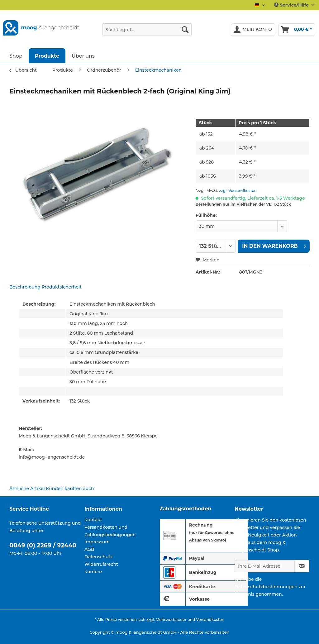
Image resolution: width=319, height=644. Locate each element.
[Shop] (16, 56)
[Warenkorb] (297, 30)
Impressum (97, 542)
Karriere (93, 572)
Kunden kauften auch (70, 489)
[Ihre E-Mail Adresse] (265, 566)
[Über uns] (83, 56)
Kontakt (93, 520)
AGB (89, 549)
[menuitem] (147, 32)
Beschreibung (25, 287)
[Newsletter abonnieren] (302, 566)
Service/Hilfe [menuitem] (292, 5)
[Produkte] (47, 56)
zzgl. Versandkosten (238, 191)
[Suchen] (185, 30)
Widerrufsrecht (101, 564)
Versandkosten (210, 620)
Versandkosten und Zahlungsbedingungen (110, 531)
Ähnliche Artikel (27, 489)
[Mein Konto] (253, 30)
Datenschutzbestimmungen (266, 587)
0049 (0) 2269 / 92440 (43, 545)
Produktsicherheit (62, 287)
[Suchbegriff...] (147, 30)
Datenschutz (99, 557)
